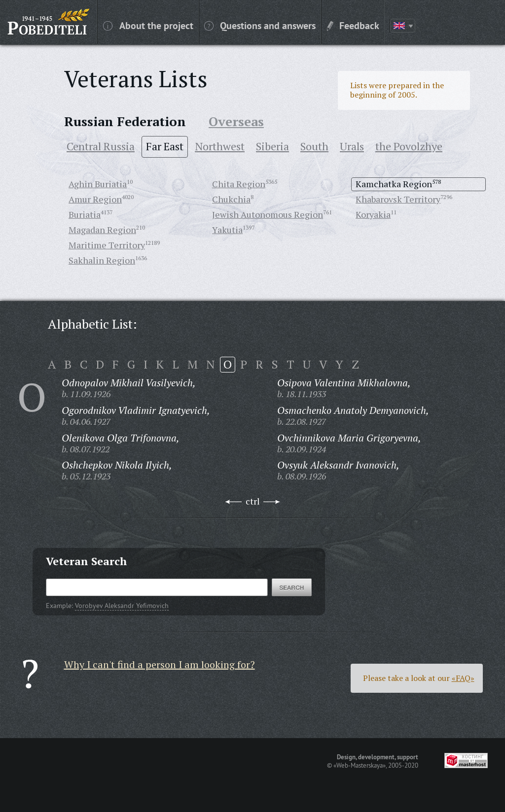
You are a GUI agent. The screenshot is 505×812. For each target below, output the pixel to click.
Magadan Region (102, 230)
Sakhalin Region (102, 260)
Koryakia (373, 214)
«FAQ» (463, 678)
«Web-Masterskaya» (360, 765)
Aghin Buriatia (98, 184)
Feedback (353, 25)
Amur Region (95, 199)
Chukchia (231, 199)
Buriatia (85, 214)
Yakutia (227, 230)
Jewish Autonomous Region (268, 214)
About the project (148, 25)
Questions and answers (260, 25)
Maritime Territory (107, 245)
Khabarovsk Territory (398, 199)
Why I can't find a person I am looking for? (160, 664)
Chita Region (239, 184)
